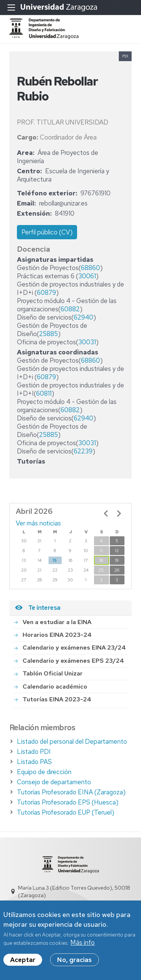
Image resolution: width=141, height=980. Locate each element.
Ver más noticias (38, 523)
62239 (83, 451)
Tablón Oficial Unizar (53, 673)
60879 (46, 293)
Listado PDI (34, 752)
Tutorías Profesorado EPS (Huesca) (68, 802)
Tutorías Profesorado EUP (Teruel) (66, 812)
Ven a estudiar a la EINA (57, 622)
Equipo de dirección (44, 772)
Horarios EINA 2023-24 (57, 635)
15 (55, 560)
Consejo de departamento (54, 782)
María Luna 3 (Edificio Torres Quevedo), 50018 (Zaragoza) (74, 891)
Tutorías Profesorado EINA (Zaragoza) (71, 792)
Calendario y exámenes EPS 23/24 (73, 661)
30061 (87, 276)
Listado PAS (34, 762)
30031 (87, 342)
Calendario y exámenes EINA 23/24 (74, 648)
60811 (44, 393)
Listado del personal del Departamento (72, 741)
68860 (90, 268)
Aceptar (23, 960)
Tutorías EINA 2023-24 (57, 699)
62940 (83, 317)
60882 (70, 309)
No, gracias (74, 960)
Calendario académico (55, 687)
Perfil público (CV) (47, 232)
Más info (83, 943)
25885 (49, 334)
